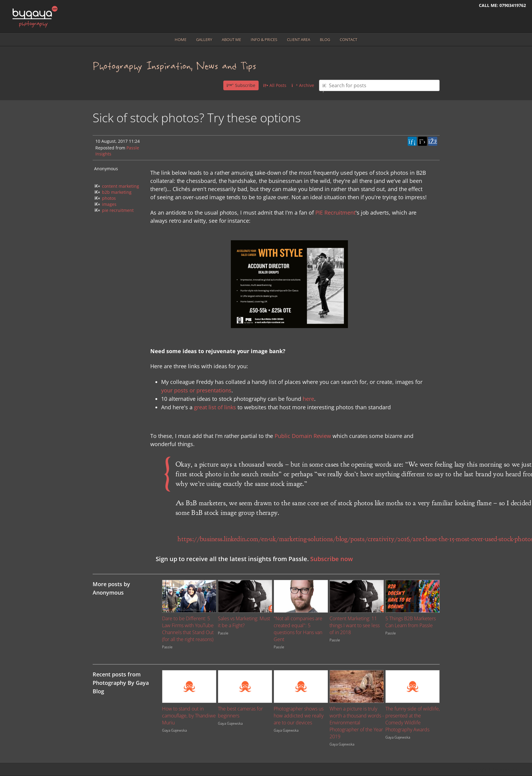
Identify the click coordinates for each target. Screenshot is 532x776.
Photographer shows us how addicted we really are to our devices (299, 716)
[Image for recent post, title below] (189, 687)
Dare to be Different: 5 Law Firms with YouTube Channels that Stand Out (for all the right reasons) (188, 629)
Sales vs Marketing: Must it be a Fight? (244, 622)
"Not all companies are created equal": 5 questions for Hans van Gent (298, 629)
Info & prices (264, 40)
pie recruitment (118, 210)
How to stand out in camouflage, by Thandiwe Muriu (189, 716)
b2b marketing (117, 192)
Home (181, 40)
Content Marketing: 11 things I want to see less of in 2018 (355, 625)
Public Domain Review (303, 436)
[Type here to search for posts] (379, 85)
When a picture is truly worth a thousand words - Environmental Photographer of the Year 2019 (357, 723)
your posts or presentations (196, 390)
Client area (299, 40)
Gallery (204, 40)
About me (231, 40)
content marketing (121, 186)
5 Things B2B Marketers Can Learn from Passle (411, 622)
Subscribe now (331, 559)
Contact (349, 40)
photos (109, 198)
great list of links (215, 407)
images (109, 204)
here (308, 399)
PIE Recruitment (335, 212)
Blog (325, 40)
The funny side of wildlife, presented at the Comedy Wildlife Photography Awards (413, 719)
